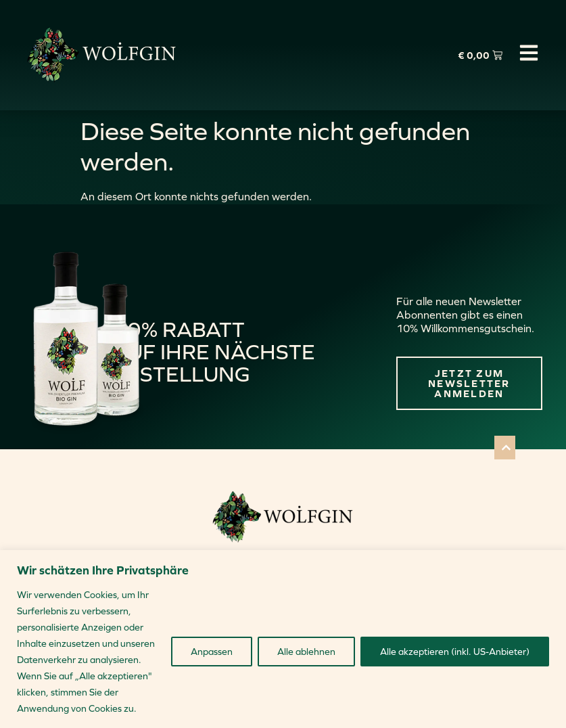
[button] (505, 448)
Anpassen (212, 652)
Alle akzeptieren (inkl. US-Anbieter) (455, 652)
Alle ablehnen (306, 652)
